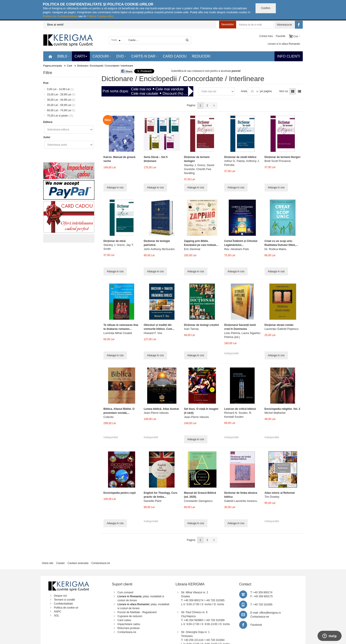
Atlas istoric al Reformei (280, 493)
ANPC (57, 612)
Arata (244, 91)
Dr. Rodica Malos (275, 249)
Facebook (256, 625)
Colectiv (109, 417)
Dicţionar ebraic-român (279, 325)
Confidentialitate (63, 604)
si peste (60, 116)
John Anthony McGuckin (159, 249)
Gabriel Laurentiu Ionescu (241, 501)
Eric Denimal (192, 249)
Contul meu (266, 36)
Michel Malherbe (275, 413)
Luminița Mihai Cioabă (118, 333)
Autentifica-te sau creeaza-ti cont (190, 71)
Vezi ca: (284, 91)
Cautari (60, 563)
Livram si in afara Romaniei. (284, 44)
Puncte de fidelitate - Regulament (137, 612)
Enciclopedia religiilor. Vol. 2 (282, 409)
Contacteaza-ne (101, 563)
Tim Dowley (272, 497)
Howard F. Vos (153, 333)
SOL (56, 616)
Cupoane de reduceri (130, 616)
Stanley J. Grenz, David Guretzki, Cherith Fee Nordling (199, 169)
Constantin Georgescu (198, 501)
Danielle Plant (152, 501)
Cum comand (125, 592)
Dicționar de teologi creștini (201, 325)
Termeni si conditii (64, 600)
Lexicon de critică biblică (240, 409)
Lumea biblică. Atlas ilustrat (161, 409)
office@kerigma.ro (270, 613)
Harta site (48, 563)
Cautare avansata (78, 563)
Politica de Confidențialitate (60, 16)
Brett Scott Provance (278, 161)
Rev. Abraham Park (237, 249)
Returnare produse (128, 628)
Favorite (281, 36)
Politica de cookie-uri (66, 608)
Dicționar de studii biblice (240, 157)
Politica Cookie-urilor (100, 16)
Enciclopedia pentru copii (120, 493)
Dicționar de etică (115, 241)
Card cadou (124, 620)
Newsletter (228, 24)
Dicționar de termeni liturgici (283, 157)
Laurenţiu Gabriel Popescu (282, 329)
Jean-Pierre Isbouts (156, 413)
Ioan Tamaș (191, 329)
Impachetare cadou (129, 624)
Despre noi (60, 596)
